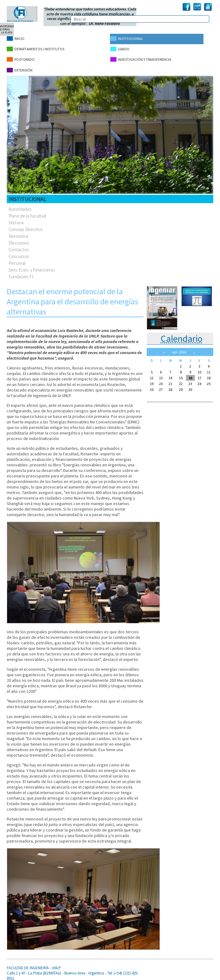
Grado (120, 48)
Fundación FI (21, 273)
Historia (16, 219)
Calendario (182, 334)
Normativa (18, 232)
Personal (17, 259)
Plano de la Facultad (27, 212)
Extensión (20, 67)
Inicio (16, 39)
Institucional (126, 39)
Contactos (19, 246)
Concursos (19, 252)
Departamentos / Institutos (36, 48)
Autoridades (20, 205)
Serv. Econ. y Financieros (32, 266)
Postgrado (21, 58)
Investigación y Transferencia (140, 58)
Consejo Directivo (26, 225)
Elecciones (19, 239)
